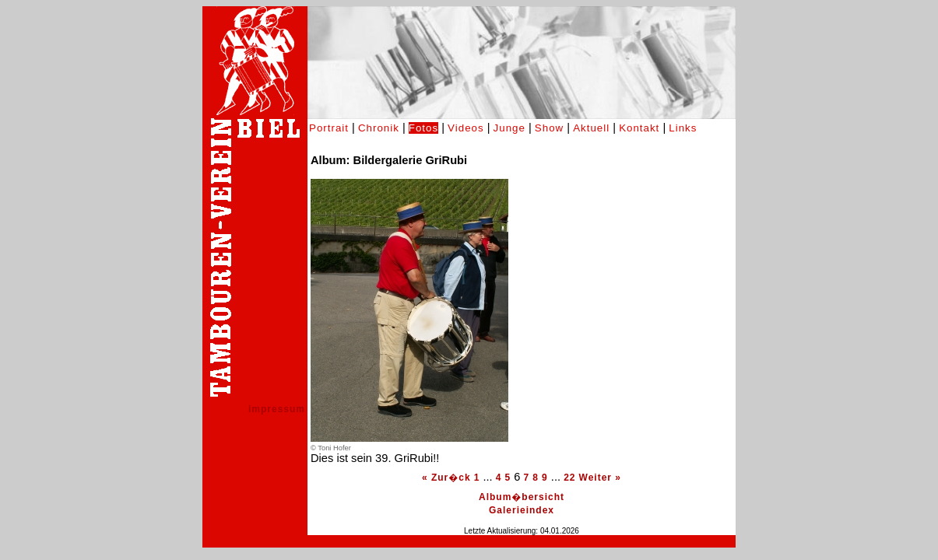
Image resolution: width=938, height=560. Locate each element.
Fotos (423, 128)
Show (549, 128)
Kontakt (639, 128)
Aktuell (591, 128)
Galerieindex (522, 510)
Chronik (379, 128)
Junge (509, 128)
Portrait (329, 128)
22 (569, 478)
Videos (466, 128)
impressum (277, 409)
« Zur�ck (446, 478)
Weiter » (600, 478)
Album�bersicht (522, 497)
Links (683, 128)
